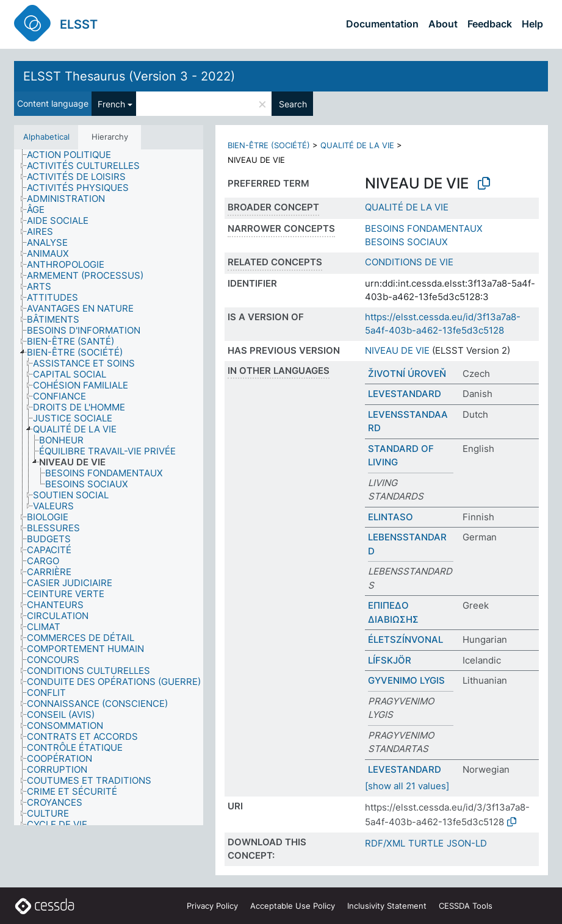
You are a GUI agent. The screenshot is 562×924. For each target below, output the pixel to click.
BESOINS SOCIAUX (406, 242)
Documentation (382, 24)
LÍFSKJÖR (390, 660)
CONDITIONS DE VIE (409, 262)
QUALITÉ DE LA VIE (357, 145)
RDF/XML (385, 843)
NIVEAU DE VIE (397, 350)
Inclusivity (387, 906)
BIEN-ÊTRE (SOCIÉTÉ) (269, 145)
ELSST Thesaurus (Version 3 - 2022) (129, 76)
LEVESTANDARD (405, 394)
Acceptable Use (293, 906)
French (111, 104)
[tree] (109, 488)
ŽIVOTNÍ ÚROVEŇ (407, 374)
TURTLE (426, 843)
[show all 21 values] (407, 786)
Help (532, 24)
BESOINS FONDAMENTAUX (424, 228)
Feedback (490, 24)
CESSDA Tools (466, 906)
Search (293, 104)
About (443, 24)
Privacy (212, 906)
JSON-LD (467, 843)
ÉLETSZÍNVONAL (405, 639)
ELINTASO (391, 517)
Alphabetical (46, 137)
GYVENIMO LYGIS (406, 680)
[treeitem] (74, 155)
